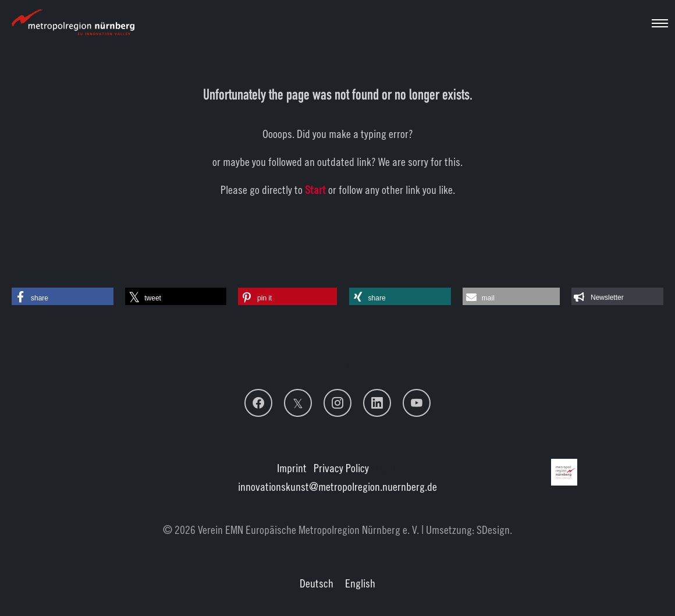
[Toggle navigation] (660, 23)
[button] (63, 296)
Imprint (292, 468)
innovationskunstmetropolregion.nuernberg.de (337, 486)
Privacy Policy (341, 468)
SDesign (493, 530)
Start (315, 190)
